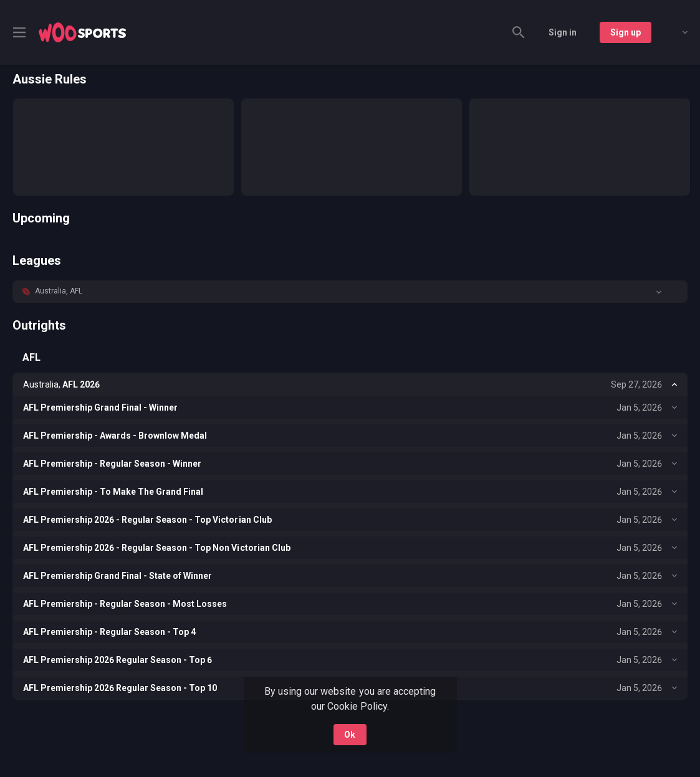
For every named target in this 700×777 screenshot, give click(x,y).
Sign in (563, 32)
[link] (82, 32)
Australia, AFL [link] (59, 291)
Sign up (626, 32)
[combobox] (676, 32)
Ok (350, 735)
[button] (350, 292)
